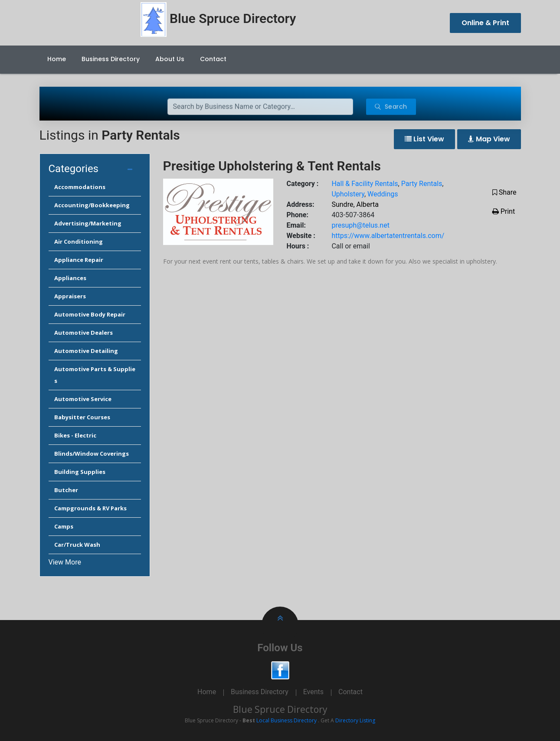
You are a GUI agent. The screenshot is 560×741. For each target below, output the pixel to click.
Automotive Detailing (86, 351)
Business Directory (111, 59)
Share (504, 192)
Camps (64, 526)
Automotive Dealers (84, 333)
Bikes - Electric (75, 435)
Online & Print (485, 23)
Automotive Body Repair (90, 314)
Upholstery (348, 194)
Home (57, 59)
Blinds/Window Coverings (92, 454)
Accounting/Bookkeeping (92, 205)
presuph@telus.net (360, 225)
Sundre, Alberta (355, 204)
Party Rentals (422, 184)
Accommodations (80, 187)
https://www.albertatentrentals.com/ (388, 236)
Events (313, 692)
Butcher (66, 490)
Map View (489, 139)
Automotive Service (83, 399)
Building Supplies (80, 472)
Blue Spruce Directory (280, 709)
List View (424, 139)
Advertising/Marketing (88, 223)
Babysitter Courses (82, 417)
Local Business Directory (287, 720)
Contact (213, 59)
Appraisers (70, 296)
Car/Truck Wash (77, 545)
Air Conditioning (79, 242)
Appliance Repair (79, 260)
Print (504, 211)
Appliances (70, 278)
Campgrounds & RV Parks (90, 508)
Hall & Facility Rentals (365, 184)
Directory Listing (355, 720)
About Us (170, 59)
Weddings (383, 194)
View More (65, 562)
